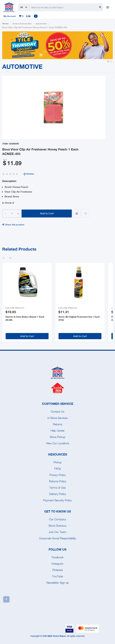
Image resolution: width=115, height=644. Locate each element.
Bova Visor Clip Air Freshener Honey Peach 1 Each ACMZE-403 (35, 27)
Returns (58, 424)
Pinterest (58, 570)
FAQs (58, 469)
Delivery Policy (58, 494)
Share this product (13, 225)
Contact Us (58, 412)
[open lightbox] (54, 107)
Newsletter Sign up (58, 583)
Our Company (58, 519)
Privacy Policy (58, 475)
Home (5, 24)
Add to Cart (47, 213)
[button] (108, 62)
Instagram (58, 564)
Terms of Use (58, 488)
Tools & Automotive (22, 24)
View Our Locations (58, 443)
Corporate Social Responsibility (58, 538)
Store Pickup (58, 437)
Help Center (58, 431)
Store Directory (58, 526)
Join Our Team (58, 532)
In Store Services (58, 418)
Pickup (58, 462)
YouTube (58, 576)
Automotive (41, 24)
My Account (10, 16)
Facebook (58, 557)
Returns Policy (58, 481)
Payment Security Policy (58, 500)
